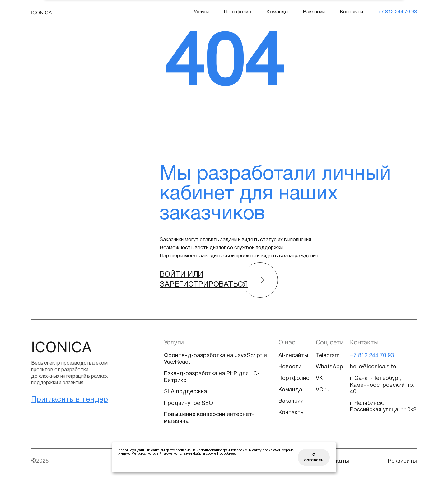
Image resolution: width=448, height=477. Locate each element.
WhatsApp (329, 367)
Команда (277, 12)
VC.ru (323, 390)
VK (319, 379)
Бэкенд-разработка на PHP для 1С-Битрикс (212, 377)
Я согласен (314, 457)
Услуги (201, 12)
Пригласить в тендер (70, 400)
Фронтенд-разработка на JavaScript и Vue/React (215, 359)
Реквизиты (402, 461)
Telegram (328, 356)
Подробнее (226, 454)
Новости (290, 367)
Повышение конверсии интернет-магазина (209, 418)
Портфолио (238, 12)
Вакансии (314, 12)
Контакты (351, 12)
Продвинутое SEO (189, 403)
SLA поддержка (185, 392)
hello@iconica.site (373, 367)
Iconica (42, 12)
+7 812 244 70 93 (397, 12)
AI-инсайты (293, 356)
